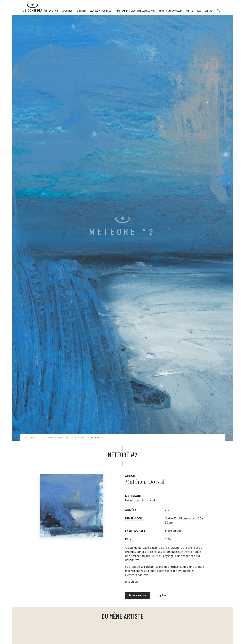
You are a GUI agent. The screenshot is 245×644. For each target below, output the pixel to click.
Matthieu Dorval (145, 482)
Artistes (82, 11)
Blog (199, 11)
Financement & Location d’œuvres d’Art (135, 11)
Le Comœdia (31, 437)
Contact (209, 11)
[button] (219, 12)
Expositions (68, 11)
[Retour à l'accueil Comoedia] (33, 8)
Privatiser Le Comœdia (171, 11)
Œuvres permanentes (57, 437)
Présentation (51, 11)
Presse (189, 11)
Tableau (79, 437)
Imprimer (162, 595)
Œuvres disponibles (100, 11)
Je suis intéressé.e (138, 595)
